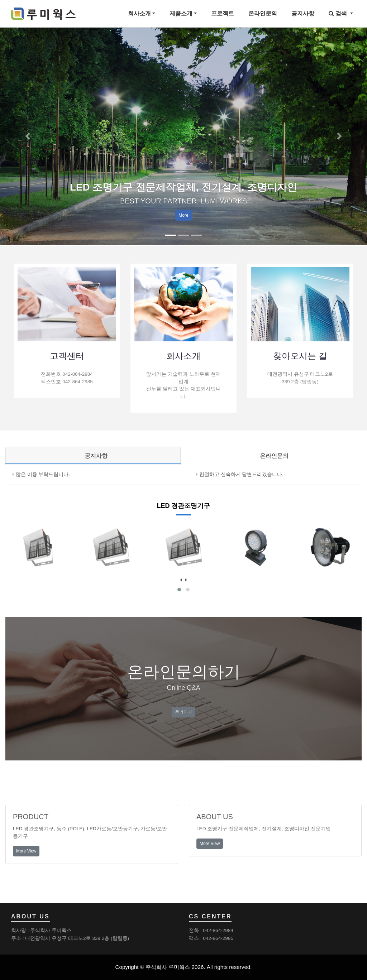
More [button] (183, 215)
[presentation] (181, 580)
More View (26, 851)
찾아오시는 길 (300, 356)
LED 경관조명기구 (183, 506)
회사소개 (139, 13)
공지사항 (303, 13)
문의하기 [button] (183, 712)
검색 (339, 13)
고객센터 (67, 356)
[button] (28, 136)
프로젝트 (223, 13)
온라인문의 (263, 13)
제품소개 (181, 13)
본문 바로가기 (0, 0)
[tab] (93, 456)
